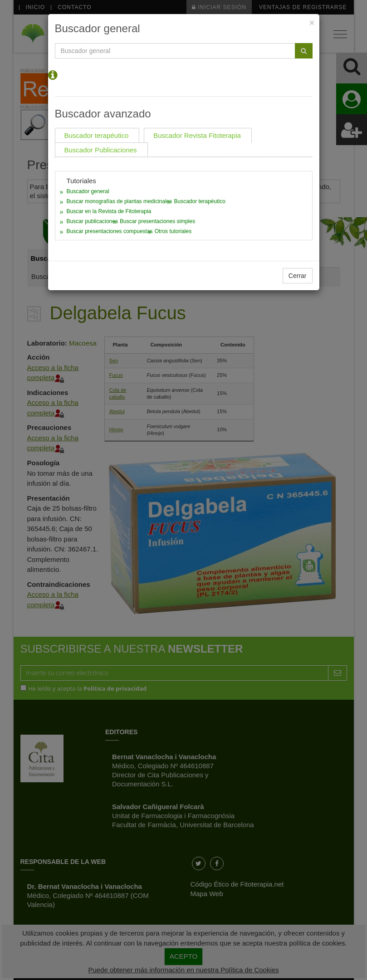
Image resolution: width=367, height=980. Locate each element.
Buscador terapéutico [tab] (97, 135)
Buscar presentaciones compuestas (110, 231)
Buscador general (88, 191)
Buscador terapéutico (199, 201)
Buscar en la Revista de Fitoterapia (109, 211)
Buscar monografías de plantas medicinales (120, 201)
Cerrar (298, 276)
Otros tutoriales (173, 231)
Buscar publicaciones (92, 221)
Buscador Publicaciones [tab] (101, 150)
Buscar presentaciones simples (157, 221)
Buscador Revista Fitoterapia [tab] (197, 135)
